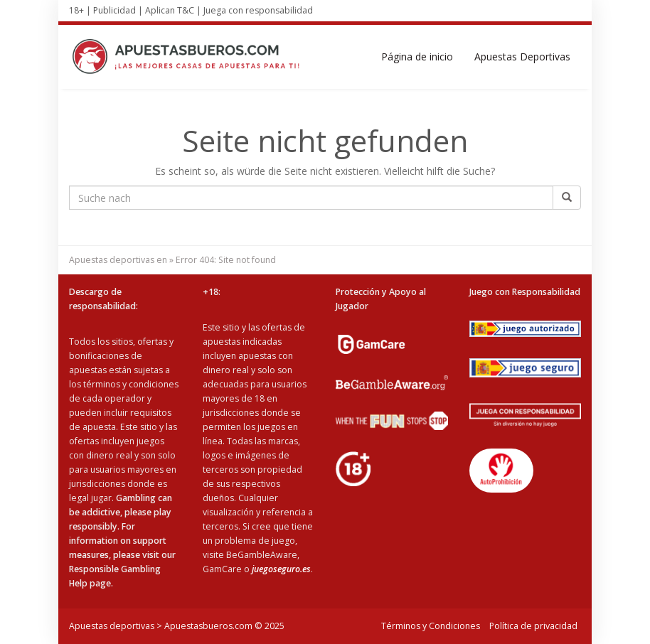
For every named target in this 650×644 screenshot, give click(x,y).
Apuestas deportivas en (118, 260)
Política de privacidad (533, 626)
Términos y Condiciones (431, 626)
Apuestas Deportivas (522, 57)
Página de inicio (417, 57)
